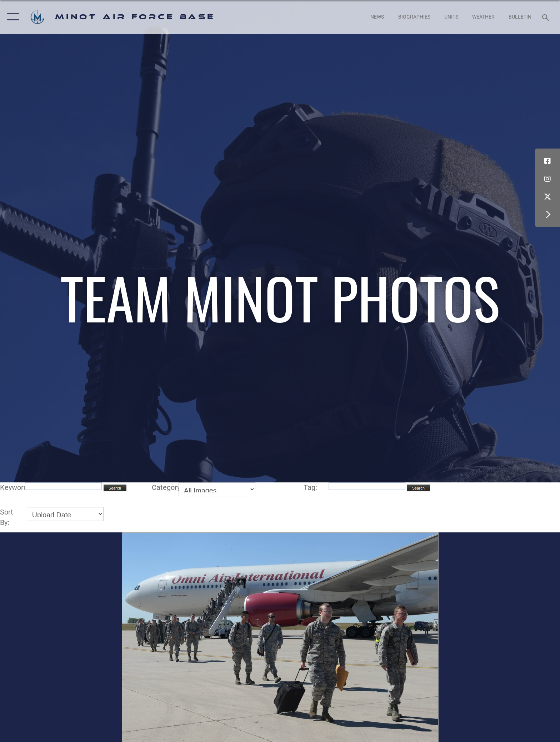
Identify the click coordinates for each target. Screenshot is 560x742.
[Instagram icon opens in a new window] (547, 179)
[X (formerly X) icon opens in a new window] (547, 197)
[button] (12, 17)
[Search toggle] (547, 17)
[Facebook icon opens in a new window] (547, 161)
